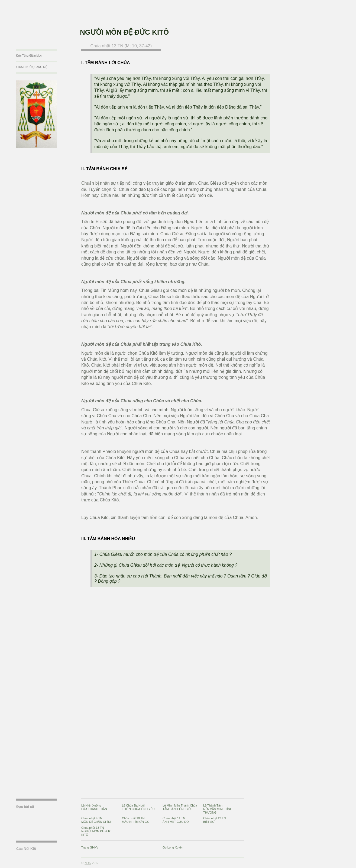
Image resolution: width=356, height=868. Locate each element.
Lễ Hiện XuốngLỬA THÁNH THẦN (94, 807)
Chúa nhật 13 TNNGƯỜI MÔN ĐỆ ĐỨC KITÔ (96, 831)
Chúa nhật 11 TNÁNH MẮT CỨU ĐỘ (176, 820)
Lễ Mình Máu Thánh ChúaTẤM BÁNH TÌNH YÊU (180, 807)
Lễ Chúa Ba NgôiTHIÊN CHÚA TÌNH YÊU (138, 807)
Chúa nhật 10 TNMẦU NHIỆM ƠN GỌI (136, 820)
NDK (88, 863)
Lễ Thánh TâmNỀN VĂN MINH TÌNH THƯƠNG (218, 809)
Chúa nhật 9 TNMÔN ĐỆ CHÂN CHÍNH (97, 820)
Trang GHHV (90, 847)
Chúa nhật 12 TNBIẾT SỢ (214, 820)
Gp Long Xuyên (173, 847)
